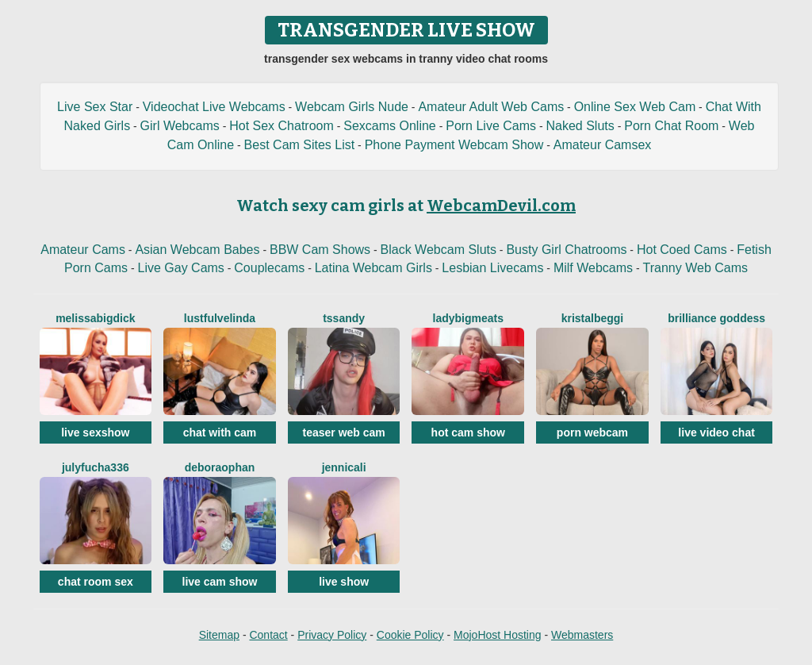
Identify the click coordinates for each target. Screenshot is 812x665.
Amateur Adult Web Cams (491, 107)
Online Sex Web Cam (635, 107)
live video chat (716, 432)
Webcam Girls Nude (352, 107)
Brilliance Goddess (716, 318)
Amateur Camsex (603, 145)
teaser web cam (343, 432)
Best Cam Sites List (300, 145)
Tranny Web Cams (695, 268)
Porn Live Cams (491, 126)
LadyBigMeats (468, 318)
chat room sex (96, 582)
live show (344, 582)
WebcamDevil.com (501, 206)
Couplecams (269, 268)
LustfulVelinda (220, 318)
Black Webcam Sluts (439, 250)
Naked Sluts (580, 126)
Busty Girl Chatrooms (566, 250)
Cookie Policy (410, 635)
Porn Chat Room (671, 126)
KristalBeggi (593, 318)
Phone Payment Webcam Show (454, 145)
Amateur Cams (83, 250)
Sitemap (219, 635)
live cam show (220, 582)
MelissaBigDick (95, 318)
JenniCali (344, 467)
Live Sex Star (95, 107)
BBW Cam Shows (320, 250)
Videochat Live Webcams (214, 107)
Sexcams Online (390, 126)
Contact (268, 635)
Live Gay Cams (180, 268)
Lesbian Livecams (492, 268)
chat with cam (220, 432)
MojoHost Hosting (498, 635)
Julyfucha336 (96, 467)
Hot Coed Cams (682, 250)
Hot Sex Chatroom (282, 126)
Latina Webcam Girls (373, 268)
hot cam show (468, 432)
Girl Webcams (180, 126)
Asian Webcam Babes (197, 250)
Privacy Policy (332, 635)
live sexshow (95, 432)
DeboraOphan (220, 467)
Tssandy (344, 318)
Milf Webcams (593, 268)
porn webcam (592, 432)
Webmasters (582, 635)
